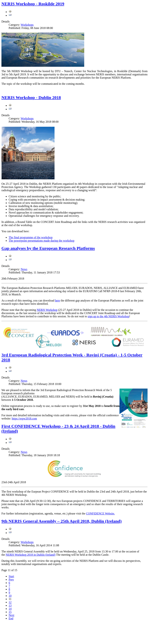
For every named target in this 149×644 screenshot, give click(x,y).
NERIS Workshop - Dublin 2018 (31, 97)
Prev (11, 580)
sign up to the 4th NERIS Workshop (109, 316)
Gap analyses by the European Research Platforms (48, 248)
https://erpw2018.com (24, 419)
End (11, 618)
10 (10, 596)
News (24, 269)
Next (11, 615)
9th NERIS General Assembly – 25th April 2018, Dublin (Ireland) (62, 521)
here (58, 301)
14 (10, 609)
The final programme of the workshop (31, 237)
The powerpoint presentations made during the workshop (41, 241)
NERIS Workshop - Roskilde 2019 (33, 4)
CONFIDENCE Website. (100, 513)
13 (10, 605)
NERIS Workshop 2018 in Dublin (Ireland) (31, 555)
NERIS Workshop (47, 310)
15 (10, 612)
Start (11, 576)
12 (10, 602)
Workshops (27, 25)
